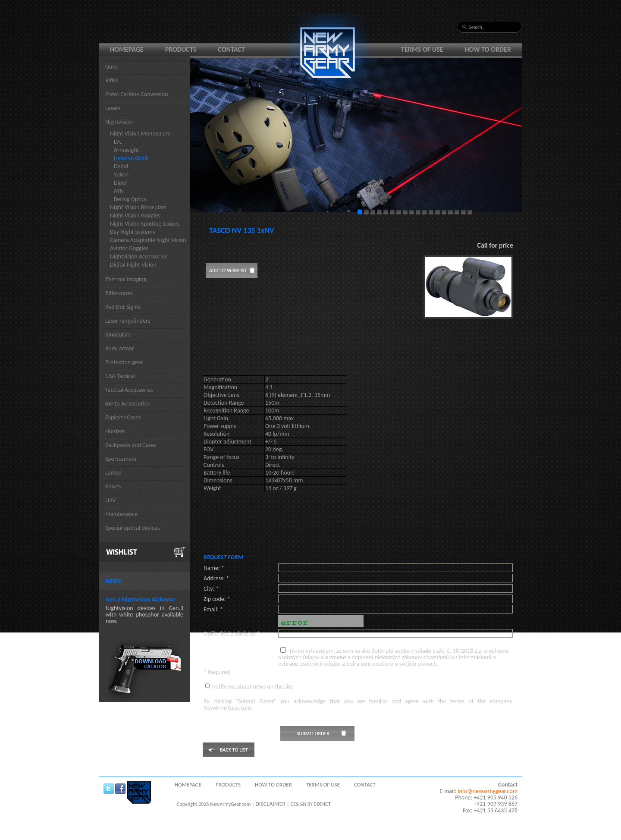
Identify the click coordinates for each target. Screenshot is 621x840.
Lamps (113, 473)
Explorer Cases (123, 417)
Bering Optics (130, 199)
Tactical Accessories (129, 390)
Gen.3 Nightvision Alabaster (141, 599)
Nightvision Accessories (139, 256)
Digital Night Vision (133, 265)
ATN (119, 191)
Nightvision (119, 122)
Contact (231, 49)
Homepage (127, 49)
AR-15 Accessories (127, 404)
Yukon (121, 175)
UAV (110, 500)
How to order (488, 49)
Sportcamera (121, 459)
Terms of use (422, 49)
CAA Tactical (120, 376)
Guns (111, 67)
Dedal (121, 166)
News (113, 581)
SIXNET (323, 804)
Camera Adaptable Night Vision (148, 240)
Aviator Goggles (129, 248)
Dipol (120, 183)
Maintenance (121, 514)
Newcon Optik (131, 158)
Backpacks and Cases (131, 445)
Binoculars (118, 335)
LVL (118, 142)
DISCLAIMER (270, 804)
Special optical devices (133, 528)
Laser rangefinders (128, 321)
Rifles (112, 80)
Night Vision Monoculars (140, 134)
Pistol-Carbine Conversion (137, 94)
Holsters (115, 431)
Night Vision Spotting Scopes (145, 224)
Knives (113, 486)
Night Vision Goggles (135, 216)
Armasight (126, 150)
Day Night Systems (132, 232)
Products (181, 49)
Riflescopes (119, 293)
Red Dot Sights (123, 307)
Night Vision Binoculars (138, 207)
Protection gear (124, 362)
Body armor (120, 348)
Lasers (113, 108)
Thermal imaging (126, 279)
